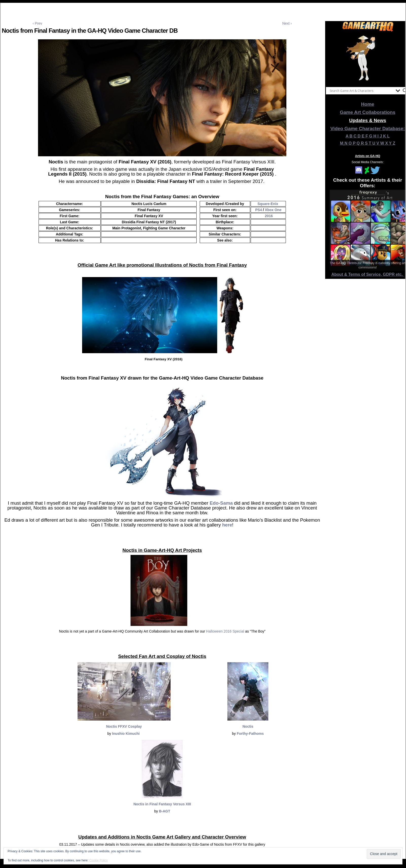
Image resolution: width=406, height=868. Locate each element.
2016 (269, 216)
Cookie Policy (98, 860)
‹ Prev (37, 23)
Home (368, 104)
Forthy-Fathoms (250, 734)
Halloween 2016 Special (225, 631)
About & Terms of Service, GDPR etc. (368, 274)
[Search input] (361, 91)
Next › (287, 23)
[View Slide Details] (368, 58)
